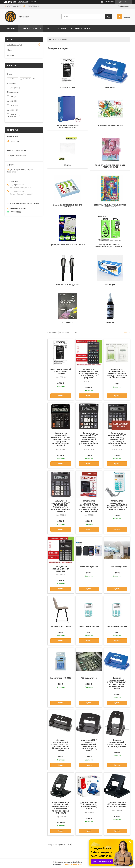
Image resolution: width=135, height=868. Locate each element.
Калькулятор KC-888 (117, 626)
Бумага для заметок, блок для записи (68, 206)
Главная (11, 28)
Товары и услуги (29, 28)
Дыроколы (110, 87)
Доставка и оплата (80, 28)
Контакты (61, 28)
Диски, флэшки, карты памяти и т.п (68, 245)
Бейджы (68, 165)
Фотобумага (68, 323)
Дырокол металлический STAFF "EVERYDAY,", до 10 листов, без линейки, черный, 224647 (61, 745)
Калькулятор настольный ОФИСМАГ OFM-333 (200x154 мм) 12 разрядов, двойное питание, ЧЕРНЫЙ (89, 506)
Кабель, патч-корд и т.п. (67, 285)
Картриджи (110, 285)
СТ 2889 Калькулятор (117, 567)
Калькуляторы (68, 87)
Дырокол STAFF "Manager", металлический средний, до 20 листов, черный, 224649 (89, 745)
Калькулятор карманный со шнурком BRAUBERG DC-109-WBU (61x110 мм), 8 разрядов (117, 505)
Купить (61, 396)
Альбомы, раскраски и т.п (110, 125)
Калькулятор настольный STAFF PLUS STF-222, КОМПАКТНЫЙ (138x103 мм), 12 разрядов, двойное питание (89, 439)
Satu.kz (79, 862)
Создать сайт (23, 2)
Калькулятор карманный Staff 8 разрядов (61, 569)
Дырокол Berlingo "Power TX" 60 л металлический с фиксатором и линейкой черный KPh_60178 (61, 808)
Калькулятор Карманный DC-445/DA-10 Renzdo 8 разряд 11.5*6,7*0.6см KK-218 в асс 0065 (117, 373)
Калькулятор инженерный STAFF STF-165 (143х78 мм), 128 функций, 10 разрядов (89, 373)
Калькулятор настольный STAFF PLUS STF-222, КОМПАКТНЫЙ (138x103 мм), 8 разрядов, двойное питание (117, 439)
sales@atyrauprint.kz (18, 208)
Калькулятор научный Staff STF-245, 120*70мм (61, 371)
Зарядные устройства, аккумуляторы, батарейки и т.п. (110, 246)
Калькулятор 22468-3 (61, 626)
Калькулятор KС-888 (89, 626)
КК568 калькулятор (89, 567)
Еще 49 (13, 116)
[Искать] (109, 17)
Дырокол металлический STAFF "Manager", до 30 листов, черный (117, 743)
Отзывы (11, 55)
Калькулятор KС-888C (61, 678)
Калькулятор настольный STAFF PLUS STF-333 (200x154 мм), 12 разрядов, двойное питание (61, 506)
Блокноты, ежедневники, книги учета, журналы (110, 166)
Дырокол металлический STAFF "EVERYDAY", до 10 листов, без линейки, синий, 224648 (117, 683)
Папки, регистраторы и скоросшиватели (68, 126)
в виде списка (129, 333)
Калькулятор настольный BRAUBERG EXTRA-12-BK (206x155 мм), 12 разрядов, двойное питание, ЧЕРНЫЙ (61, 439)
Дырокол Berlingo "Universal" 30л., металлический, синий (89, 806)
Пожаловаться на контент (72, 864)
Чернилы (110, 323)
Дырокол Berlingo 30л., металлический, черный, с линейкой (117, 805)
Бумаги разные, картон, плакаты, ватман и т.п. (110, 206)
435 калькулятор (89, 678)
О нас (48, 28)
